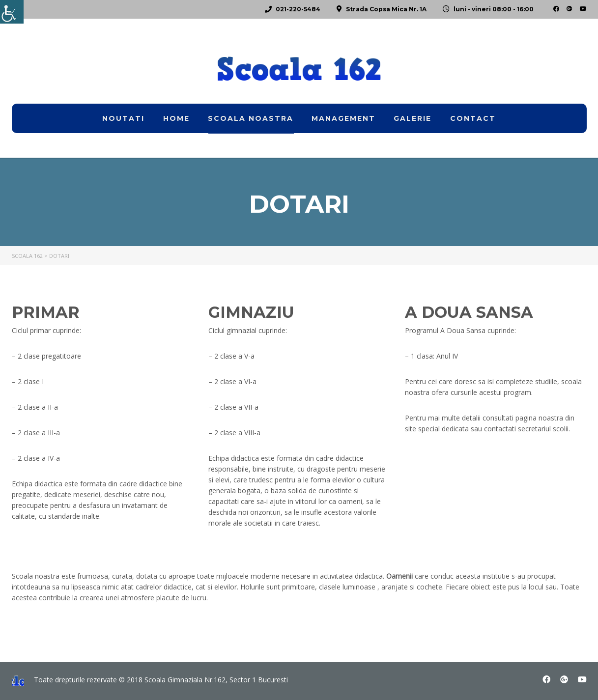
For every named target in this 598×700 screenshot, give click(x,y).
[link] (12, 12)
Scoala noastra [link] (251, 118)
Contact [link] (473, 118)
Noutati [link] (123, 118)
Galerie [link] (413, 118)
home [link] (176, 118)
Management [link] (343, 118)
